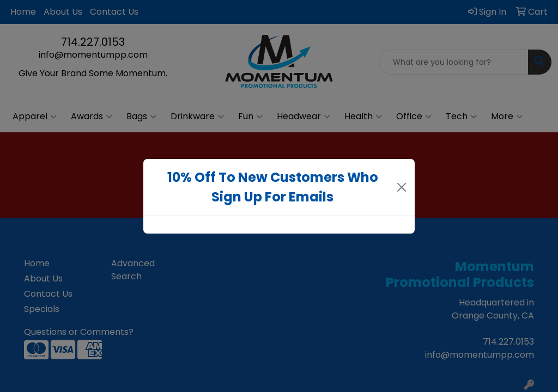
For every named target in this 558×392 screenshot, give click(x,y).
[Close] (402, 187)
